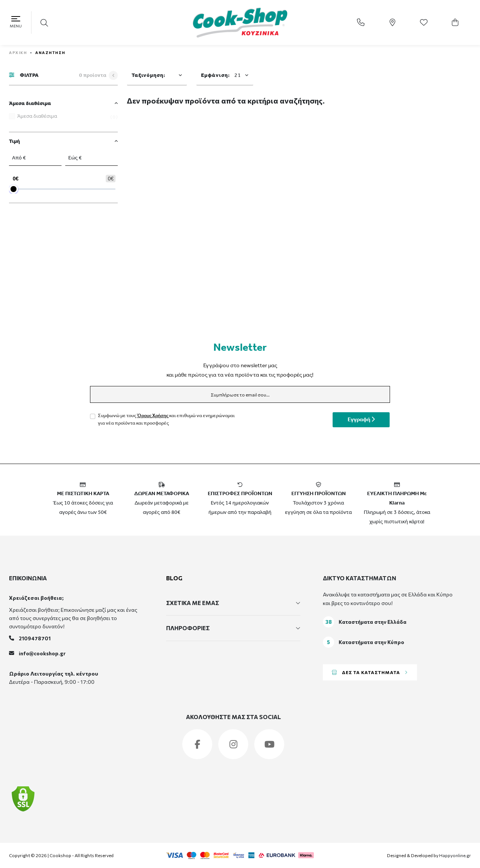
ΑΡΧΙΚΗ (18, 53)
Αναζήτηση (50, 53)
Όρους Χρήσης (153, 416)
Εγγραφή (361, 420)
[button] (45, 23)
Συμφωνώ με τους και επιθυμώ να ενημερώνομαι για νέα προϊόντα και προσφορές (166, 420)
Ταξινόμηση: (148, 76)
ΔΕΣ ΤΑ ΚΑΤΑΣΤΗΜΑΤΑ (370, 672)
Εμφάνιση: (221, 76)
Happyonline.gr (455, 855)
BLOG (174, 578)
